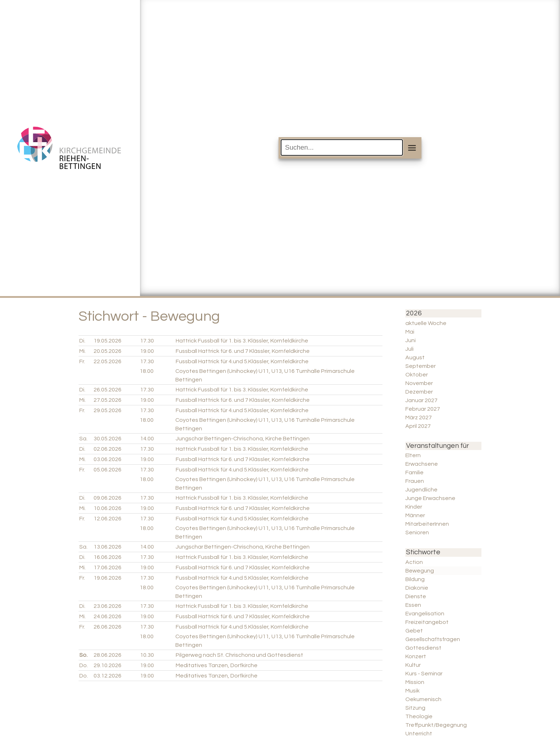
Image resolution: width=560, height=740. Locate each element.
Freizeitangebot (427, 622)
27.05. (107, 400)
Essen (413, 605)
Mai (410, 332)
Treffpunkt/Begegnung (436, 725)
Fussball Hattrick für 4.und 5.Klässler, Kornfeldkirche (242, 361)
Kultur (413, 665)
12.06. (107, 519)
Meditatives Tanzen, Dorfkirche (217, 665)
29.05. (107, 410)
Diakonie (417, 588)
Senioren (417, 532)
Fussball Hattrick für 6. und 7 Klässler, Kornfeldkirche (243, 351)
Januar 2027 (421, 400)
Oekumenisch (423, 699)
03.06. (107, 459)
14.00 (147, 439)
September (421, 366)
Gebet (414, 631)
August (415, 357)
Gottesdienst (423, 648)
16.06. (107, 557)
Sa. (83, 439)
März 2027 (419, 417)
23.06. (107, 606)
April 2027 (418, 426)
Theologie (419, 716)
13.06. (107, 547)
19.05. (107, 341)
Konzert (416, 656)
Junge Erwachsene (430, 498)
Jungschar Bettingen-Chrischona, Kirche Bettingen (243, 439)
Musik (412, 691)
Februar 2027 (423, 409)
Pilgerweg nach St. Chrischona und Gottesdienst (239, 655)
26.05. (107, 390)
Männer (415, 515)
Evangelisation (425, 614)
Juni (411, 340)
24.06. (107, 616)
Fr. (82, 361)
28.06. (107, 655)
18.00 (147, 371)
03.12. (107, 676)
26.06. (107, 627)
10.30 (147, 655)
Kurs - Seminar (424, 674)
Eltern (413, 455)
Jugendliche (421, 490)
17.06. (107, 567)
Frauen (415, 481)
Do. (84, 665)
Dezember (419, 392)
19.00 (147, 351)
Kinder (414, 507)
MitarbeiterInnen (427, 524)
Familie (414, 472)
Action (414, 562)
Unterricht (419, 734)
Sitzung (415, 708)
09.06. (107, 498)
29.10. (107, 665)
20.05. (107, 351)
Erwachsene (422, 464)
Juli (409, 349)
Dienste (416, 596)
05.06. (107, 470)
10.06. (107, 508)
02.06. (107, 449)
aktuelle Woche (426, 323)
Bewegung (420, 571)
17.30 (147, 341)
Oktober (417, 375)
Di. (82, 341)
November (419, 383)
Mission (415, 682)
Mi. (82, 351)
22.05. (107, 361)
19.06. (107, 578)
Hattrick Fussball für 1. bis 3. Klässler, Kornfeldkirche (242, 341)
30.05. (107, 439)
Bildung (415, 579)
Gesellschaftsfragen (433, 639)
